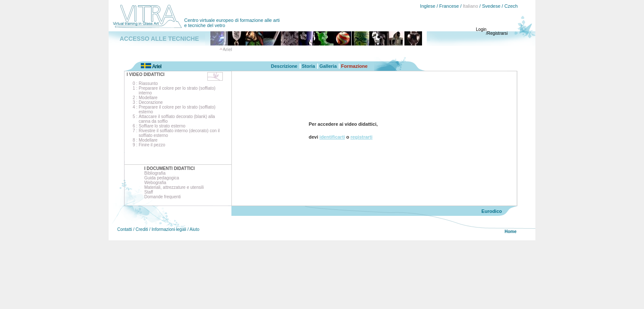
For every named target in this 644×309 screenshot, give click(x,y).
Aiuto (194, 229)
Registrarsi (498, 33)
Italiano (470, 6)
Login (481, 29)
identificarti (332, 137)
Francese (449, 6)
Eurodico (492, 211)
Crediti (142, 229)
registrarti (361, 137)
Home (510, 232)
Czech (511, 6)
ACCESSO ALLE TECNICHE (159, 39)
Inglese (427, 6)
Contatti (125, 229)
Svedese (491, 6)
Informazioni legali (169, 229)
